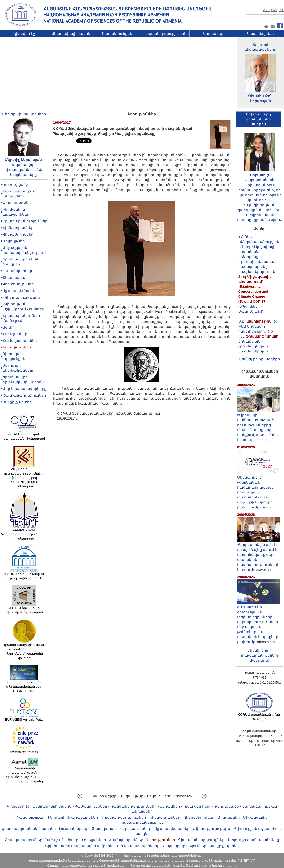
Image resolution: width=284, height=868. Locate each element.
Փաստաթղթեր (17, 203)
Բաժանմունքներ (118, 34)
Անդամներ (213, 34)
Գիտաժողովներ (18, 234)
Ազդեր (9, 327)
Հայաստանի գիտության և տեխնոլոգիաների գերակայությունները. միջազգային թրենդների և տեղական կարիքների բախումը (259, 622)
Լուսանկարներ (17, 271)
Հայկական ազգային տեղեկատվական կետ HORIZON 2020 (24, 685)
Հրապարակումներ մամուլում (34, 840)
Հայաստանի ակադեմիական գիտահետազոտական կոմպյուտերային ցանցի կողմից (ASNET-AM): (177, 861)
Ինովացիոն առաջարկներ (73, 817)
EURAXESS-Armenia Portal (24, 718)
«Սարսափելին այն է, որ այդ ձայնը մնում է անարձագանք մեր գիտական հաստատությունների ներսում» (258, 555)
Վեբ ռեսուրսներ (18, 284)
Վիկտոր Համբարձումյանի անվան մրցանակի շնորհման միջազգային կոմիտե (24, 650)
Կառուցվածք (15, 185)
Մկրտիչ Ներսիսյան (23, 160)
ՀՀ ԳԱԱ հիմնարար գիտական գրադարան (24, 608)
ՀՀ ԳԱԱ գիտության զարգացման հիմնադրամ (24, 435)
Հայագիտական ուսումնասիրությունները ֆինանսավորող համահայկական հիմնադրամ (24, 476)
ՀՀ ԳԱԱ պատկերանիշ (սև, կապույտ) (260, 715)
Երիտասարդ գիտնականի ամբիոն (79, 846)
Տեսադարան (15, 277)
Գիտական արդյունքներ (201, 840)
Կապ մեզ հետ (260, 34)
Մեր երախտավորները (24, 114)
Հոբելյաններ (15, 334)
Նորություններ (17, 347)
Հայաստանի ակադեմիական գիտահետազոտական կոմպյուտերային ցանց (24, 773)
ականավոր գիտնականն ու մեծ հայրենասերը (23, 170)
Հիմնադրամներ (18, 228)
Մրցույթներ (14, 241)
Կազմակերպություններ (166, 34)
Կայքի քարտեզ (17, 402)
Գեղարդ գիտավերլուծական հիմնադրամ (24, 535)
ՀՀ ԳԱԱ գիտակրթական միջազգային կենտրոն (24, 575)
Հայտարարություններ (24, 395)
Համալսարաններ (20, 340)
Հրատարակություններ (25, 221)
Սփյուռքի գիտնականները (253, 840)
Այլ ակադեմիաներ (20, 291)
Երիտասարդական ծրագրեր (28, 829)
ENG (274, 10)
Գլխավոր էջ (24, 34)
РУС (281, 10)
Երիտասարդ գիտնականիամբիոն (258, 119)
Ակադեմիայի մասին (71, 34)
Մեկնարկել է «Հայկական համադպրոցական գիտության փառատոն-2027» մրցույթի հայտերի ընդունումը (258, 490)
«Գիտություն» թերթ (21, 297)
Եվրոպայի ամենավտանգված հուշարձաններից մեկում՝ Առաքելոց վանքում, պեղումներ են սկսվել (258, 425)
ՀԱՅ (266, 10)
